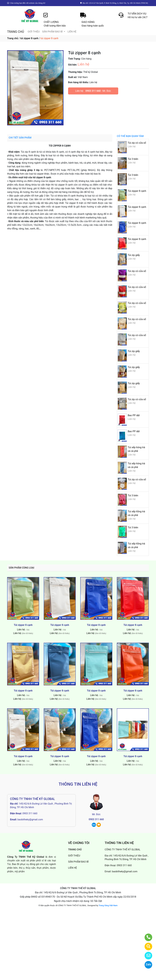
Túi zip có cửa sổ (137, 143)
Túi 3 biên (133, 159)
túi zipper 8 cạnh (29, 38)
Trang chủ (13, 38)
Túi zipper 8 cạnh (137, 191)
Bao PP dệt (134, 415)
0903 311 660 (93, 91)
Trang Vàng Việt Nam (108, 905)
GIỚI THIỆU (34, 32)
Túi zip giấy (134, 255)
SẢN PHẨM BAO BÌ (53, 32)
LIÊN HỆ (72, 32)
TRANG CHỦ (16, 32)
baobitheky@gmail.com (30, 820)
